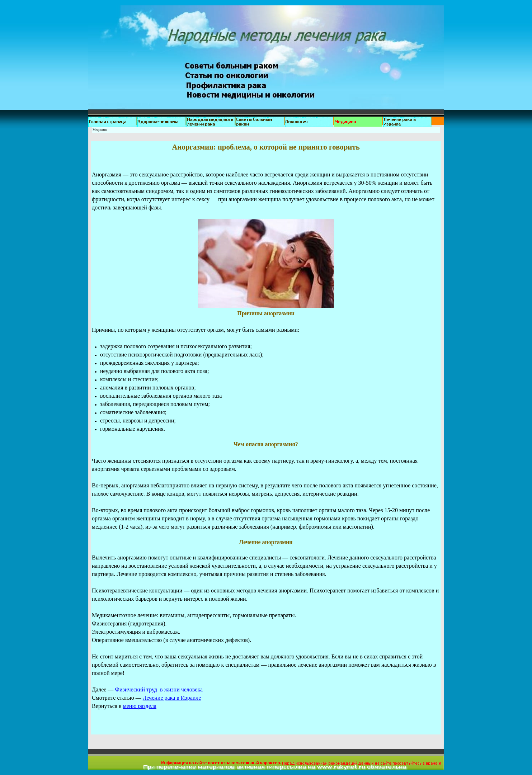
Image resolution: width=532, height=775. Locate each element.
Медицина (100, 130)
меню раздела (140, 706)
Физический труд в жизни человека (159, 689)
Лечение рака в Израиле (172, 698)
